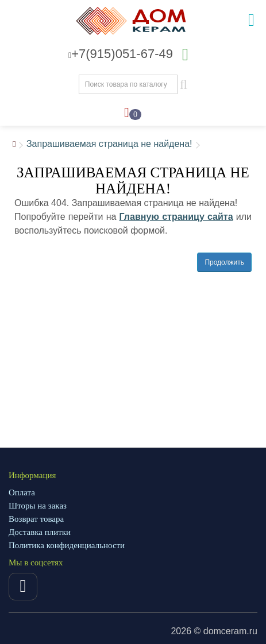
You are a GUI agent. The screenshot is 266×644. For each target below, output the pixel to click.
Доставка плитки (40, 532)
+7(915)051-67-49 (121, 54)
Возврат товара (36, 519)
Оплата (22, 492)
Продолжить (224, 262)
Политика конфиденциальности (67, 545)
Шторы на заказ (38, 506)
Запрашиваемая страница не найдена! (109, 144)
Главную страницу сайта (176, 217)
